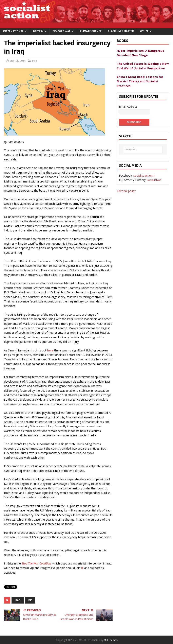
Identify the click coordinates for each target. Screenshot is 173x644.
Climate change (91, 31)
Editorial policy (126, 191)
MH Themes (111, 640)
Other (144, 31)
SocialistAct (154, 180)
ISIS (30, 600)
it (82, 568)
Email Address (128, 107)
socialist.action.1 (144, 176)
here (50, 350)
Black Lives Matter (121, 31)
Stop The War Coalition (36, 563)
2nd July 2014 (18, 61)
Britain (38, 31)
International (13, 31)
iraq (18, 600)
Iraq (35, 61)
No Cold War (62, 31)
